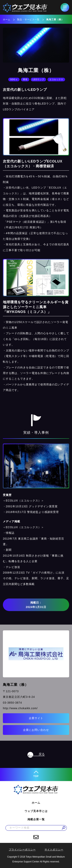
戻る (42, 754)
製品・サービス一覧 (28, 20)
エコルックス (56, 79)
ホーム (7, 20)
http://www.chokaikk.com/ (20, 708)
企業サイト (36, 718)
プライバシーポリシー (22, 850)
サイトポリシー (54, 850)
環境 (25, 79)
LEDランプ (38, 79)
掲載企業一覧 (36, 819)
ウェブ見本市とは (36, 811)
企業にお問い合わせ (36, 730)
